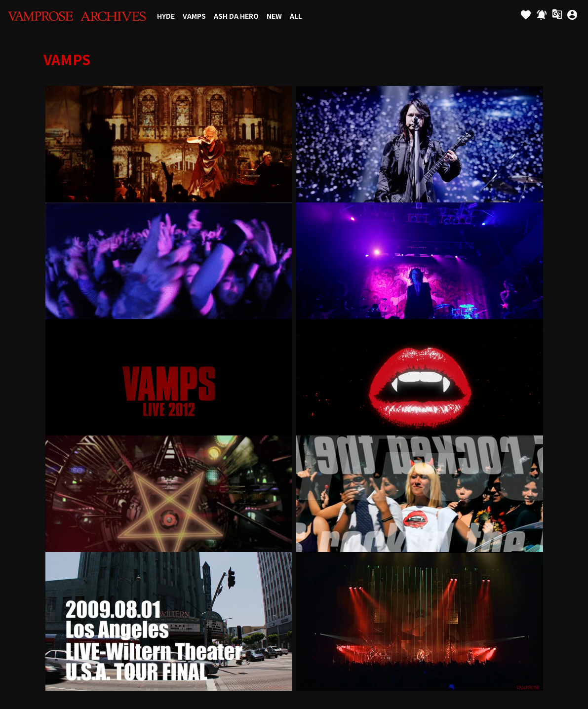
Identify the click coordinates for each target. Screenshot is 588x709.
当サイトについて (58, 478)
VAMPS (194, 16)
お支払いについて (183, 478)
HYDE (166, 16)
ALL (296, 16)
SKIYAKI (334, 642)
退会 (294, 500)
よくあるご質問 (516, 478)
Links (17, 478)
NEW (274, 16)
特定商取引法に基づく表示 (414, 478)
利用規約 (230, 478)
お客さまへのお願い (338, 478)
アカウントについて (121, 478)
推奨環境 (473, 478)
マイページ (563, 478)
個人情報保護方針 (276, 478)
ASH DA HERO (236, 16)
